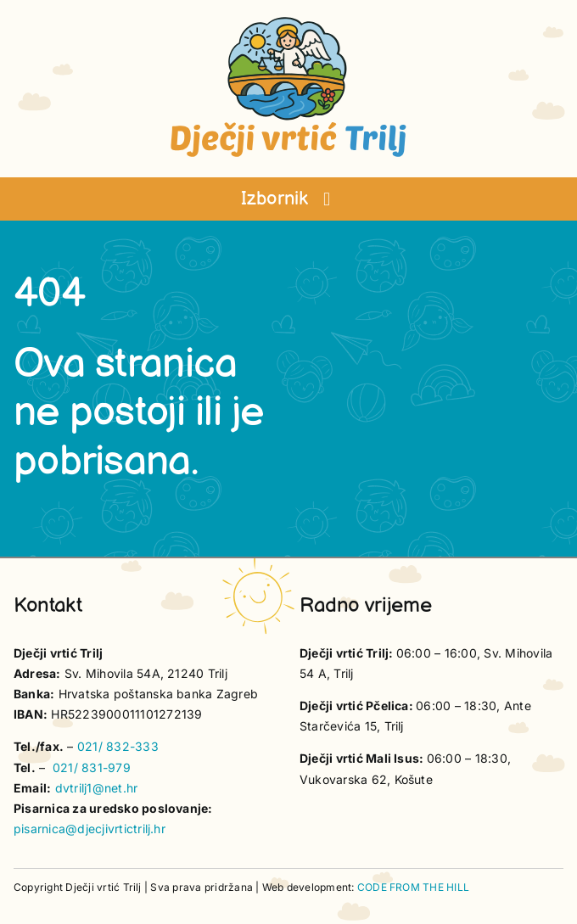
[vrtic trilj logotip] (288, 22)
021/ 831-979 (92, 767)
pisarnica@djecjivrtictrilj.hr (90, 829)
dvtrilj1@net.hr (97, 788)
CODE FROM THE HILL (413, 887)
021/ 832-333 (118, 746)
